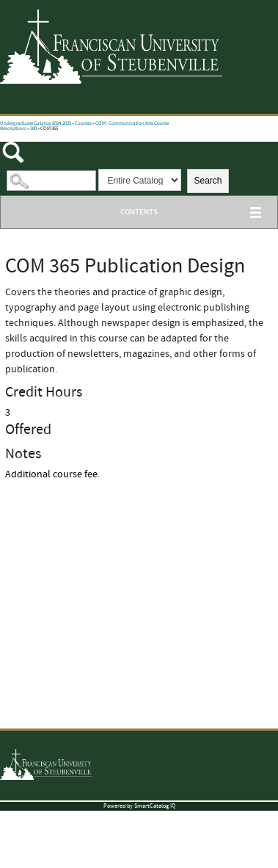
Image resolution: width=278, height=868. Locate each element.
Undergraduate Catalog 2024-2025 (36, 124)
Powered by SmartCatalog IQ (139, 806)
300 (33, 129)
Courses (83, 124)
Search (208, 181)
